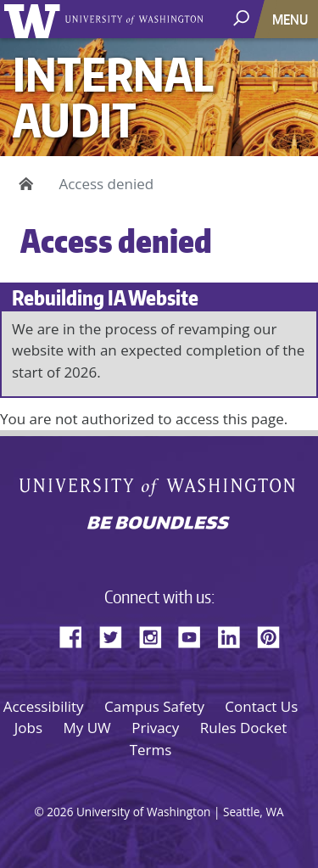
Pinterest (275, 635)
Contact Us (261, 706)
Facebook (77, 635)
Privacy (155, 728)
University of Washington (35, 19)
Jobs (28, 728)
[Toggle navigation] (292, 19)
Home (23, 184)
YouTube (196, 635)
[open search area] (243, 18)
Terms (151, 750)
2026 (60, 812)
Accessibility (44, 706)
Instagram (156, 635)
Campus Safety (154, 706)
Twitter (117, 635)
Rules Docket (244, 728)
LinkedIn (235, 635)
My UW (86, 728)
